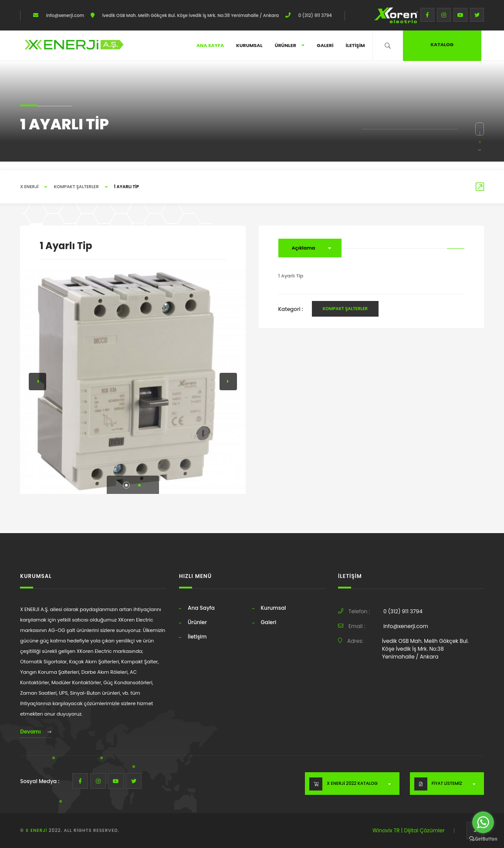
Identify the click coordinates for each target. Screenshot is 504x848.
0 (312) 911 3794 (315, 15)
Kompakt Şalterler (76, 187)
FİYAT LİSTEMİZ (447, 783)
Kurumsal (249, 45)
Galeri (325, 45)
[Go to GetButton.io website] (483, 839)
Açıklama (304, 248)
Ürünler (290, 45)
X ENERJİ (29, 187)
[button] (126, 485)
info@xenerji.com (64, 15)
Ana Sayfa (210, 45)
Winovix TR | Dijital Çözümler (409, 830)
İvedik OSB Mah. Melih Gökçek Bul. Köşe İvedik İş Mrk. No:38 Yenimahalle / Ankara (190, 15)
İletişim (355, 45)
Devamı (36, 731)
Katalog (442, 44)
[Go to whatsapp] (483, 822)
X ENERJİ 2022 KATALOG (352, 783)
